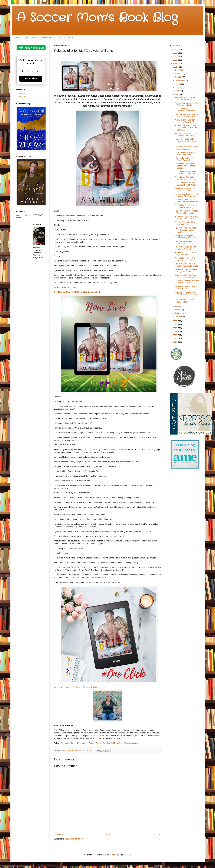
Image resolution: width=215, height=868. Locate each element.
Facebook (65, 743)
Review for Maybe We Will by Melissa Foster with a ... (186, 218)
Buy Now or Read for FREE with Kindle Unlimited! (77, 292)
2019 (175, 325)
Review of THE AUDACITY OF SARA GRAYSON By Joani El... (186, 128)
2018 (175, 328)
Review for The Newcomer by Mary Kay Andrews (186, 270)
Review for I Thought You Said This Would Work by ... (186, 294)
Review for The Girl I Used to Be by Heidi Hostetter (186, 212)
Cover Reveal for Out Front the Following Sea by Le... (186, 276)
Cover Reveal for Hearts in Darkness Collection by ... (186, 110)
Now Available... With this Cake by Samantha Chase (186, 265)
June (177, 91)
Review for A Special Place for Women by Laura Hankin (185, 230)
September (180, 80)
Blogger (129, 855)
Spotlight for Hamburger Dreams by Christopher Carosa (185, 166)
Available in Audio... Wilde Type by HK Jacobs (185, 98)
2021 (175, 67)
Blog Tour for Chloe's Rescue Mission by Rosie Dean (186, 115)
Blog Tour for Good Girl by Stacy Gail (185, 242)
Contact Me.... (31, 37)
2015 (175, 339)
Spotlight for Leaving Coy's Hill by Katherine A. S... (185, 259)
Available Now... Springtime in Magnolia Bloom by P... (187, 121)
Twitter (74, 743)
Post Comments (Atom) (74, 839)
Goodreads (108, 743)
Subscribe (31, 79)
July (177, 87)
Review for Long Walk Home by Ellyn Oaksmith (186, 248)
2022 (175, 63)
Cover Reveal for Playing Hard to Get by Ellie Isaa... (186, 153)
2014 (175, 342)
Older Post (156, 835)
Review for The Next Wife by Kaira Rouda (186, 287)
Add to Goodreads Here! (66, 287)
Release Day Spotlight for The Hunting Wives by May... (187, 195)
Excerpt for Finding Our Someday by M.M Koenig (186, 237)
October (179, 77)
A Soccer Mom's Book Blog (97, 18)
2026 (175, 50)
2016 (175, 335)
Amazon (136, 743)
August (178, 84)
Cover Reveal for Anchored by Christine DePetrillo (185, 173)
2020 (175, 321)
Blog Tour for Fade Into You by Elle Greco (186, 301)
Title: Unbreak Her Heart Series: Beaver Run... (185, 159)
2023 (175, 60)
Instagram (83, 743)
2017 (175, 332)
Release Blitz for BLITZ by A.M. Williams (185, 223)
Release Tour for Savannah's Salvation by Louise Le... (186, 104)
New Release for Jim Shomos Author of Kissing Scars (186, 134)
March (178, 310)
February (179, 313)
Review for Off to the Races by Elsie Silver (186, 254)
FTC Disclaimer (66, 37)
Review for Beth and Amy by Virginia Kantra (186, 148)
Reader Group (95, 743)
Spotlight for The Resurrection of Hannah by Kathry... (187, 206)
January (179, 317)
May (177, 94)
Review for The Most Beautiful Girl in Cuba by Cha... (187, 282)
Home (17, 37)
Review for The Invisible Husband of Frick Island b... (185, 141)
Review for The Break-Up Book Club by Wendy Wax (186, 201)
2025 (175, 53)
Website (127, 743)
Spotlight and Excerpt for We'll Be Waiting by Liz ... (186, 178)
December (180, 70)
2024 (175, 57)
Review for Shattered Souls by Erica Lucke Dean (186, 189)
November (180, 74)
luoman (112, 855)
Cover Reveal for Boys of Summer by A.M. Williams (186, 184)
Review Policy (48, 37)
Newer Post (59, 835)
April (177, 306)
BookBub (118, 743)
